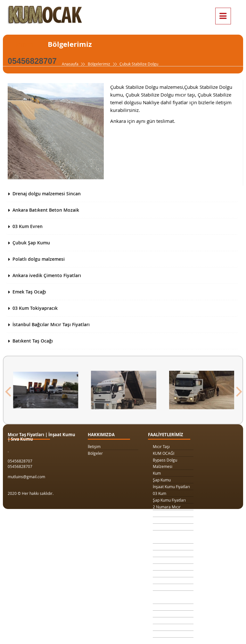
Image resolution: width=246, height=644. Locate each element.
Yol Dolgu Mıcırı (167, 554)
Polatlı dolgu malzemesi (39, 259)
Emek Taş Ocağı (29, 292)
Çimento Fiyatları (168, 627)
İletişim (94, 446)
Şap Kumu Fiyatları (169, 500)
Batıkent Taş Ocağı (33, 341)
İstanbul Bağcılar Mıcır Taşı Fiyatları (51, 324)
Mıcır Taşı (161, 446)
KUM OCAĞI (164, 453)
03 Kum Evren (28, 226)
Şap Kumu (162, 480)
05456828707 (32, 61)
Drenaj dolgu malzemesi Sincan (47, 194)
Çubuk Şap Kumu (31, 243)
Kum (157, 473)
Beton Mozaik (165, 621)
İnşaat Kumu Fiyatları (171, 487)
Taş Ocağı (161, 574)
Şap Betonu (163, 614)
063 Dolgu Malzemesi (172, 634)
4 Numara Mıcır (167, 567)
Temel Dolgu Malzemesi (164, 597)
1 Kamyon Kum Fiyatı (171, 520)
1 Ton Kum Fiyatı (167, 527)
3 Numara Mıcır (167, 513)
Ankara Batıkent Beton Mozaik (46, 210)
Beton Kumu (164, 587)
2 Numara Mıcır (167, 507)
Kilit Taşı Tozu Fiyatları (172, 547)
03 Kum (160, 493)
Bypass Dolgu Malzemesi (165, 463)
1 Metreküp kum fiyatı (172, 560)
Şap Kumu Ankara (169, 580)
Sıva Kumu (162, 607)
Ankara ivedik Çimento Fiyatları (47, 275)
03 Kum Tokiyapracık (35, 308)
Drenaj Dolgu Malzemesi (165, 537)
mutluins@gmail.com (26, 477)
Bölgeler (95, 453)
